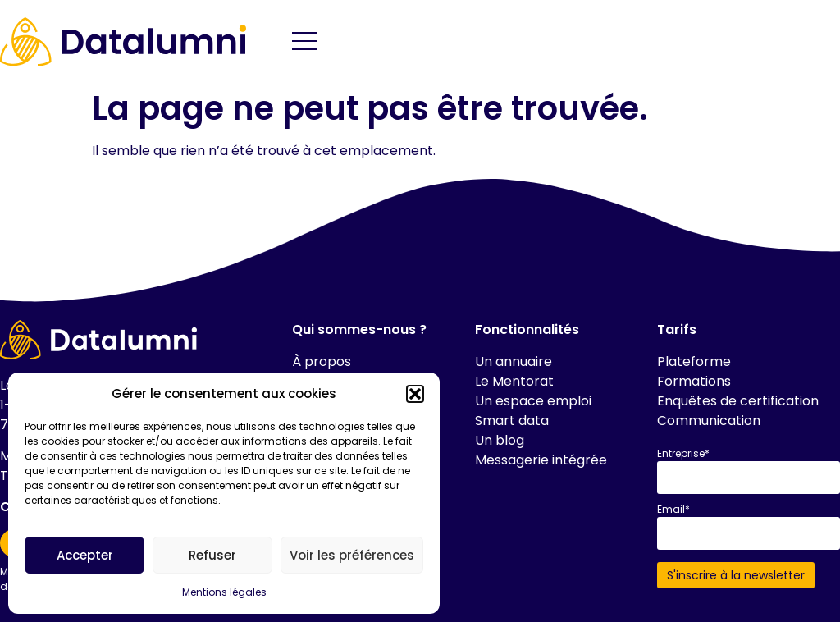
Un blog (500, 440)
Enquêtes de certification (738, 401)
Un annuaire (514, 361)
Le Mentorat (514, 381)
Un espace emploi (533, 401)
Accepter (85, 555)
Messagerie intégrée (541, 460)
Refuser (212, 555)
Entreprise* (683, 454)
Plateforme (694, 361)
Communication (709, 421)
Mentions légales (224, 592)
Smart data (512, 421)
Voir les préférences (352, 555)
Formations (694, 381)
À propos (322, 361)
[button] (415, 394)
